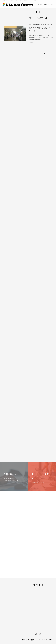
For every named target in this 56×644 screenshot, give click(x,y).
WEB (39, 620)
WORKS (41, 626)
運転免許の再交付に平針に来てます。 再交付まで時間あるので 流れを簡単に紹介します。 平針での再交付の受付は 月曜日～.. (41, 37)
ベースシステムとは (43, 622)
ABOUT (28, 622)
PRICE (40, 628)
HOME (28, 620)
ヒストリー (41, 624)
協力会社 (29, 629)
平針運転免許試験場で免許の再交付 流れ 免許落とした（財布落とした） (41, 28)
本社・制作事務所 (30, 635)
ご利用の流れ (42, 633)
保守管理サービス (42, 630)
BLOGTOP (47, 53)
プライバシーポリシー (6, 624)
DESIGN (52, 620)
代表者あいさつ (30, 624)
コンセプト (53, 622)
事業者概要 (29, 633)
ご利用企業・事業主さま (32, 627)
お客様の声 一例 (30, 631)
